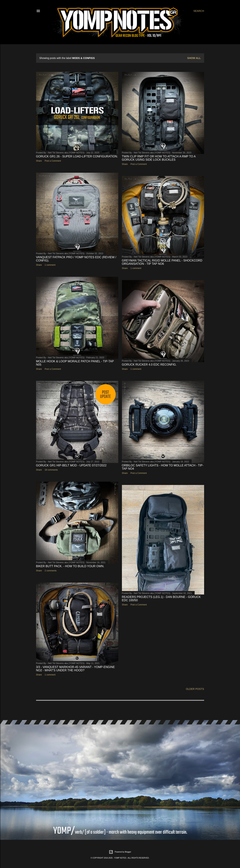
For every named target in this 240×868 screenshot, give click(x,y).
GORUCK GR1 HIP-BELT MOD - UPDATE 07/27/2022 (71, 465)
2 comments (51, 571)
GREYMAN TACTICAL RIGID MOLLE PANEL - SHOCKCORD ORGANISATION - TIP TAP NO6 (162, 262)
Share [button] (39, 161)
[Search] (199, 11)
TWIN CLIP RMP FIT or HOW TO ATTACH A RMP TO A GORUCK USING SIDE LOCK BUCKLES (159, 158)
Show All (194, 58)
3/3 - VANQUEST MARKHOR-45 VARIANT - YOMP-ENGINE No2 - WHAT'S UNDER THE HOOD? (75, 669)
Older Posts (195, 689)
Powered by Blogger (120, 852)
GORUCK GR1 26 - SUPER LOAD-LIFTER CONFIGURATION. (77, 156)
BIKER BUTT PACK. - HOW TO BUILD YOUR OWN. (70, 566)
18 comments (51, 470)
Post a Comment (53, 161)
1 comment (50, 265)
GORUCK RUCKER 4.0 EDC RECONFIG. (149, 365)
